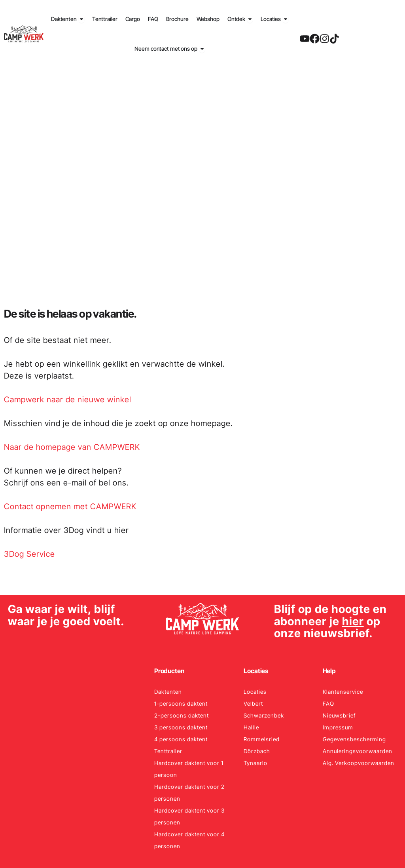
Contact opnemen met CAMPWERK (70, 506)
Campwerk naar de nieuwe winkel (68, 400)
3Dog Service (29, 554)
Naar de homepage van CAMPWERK (72, 447)
